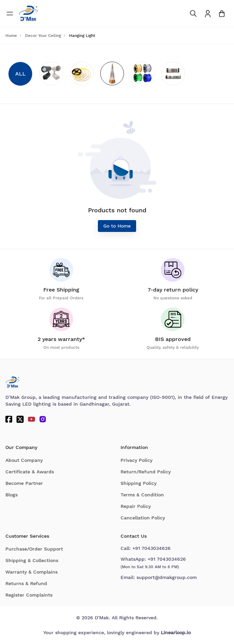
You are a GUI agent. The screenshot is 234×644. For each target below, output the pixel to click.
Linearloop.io (176, 632)
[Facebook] (9, 419)
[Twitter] (20, 419)
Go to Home (117, 226)
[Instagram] (43, 419)
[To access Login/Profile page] (208, 14)
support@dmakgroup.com (167, 577)
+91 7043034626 (152, 548)
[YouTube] (31, 419)
